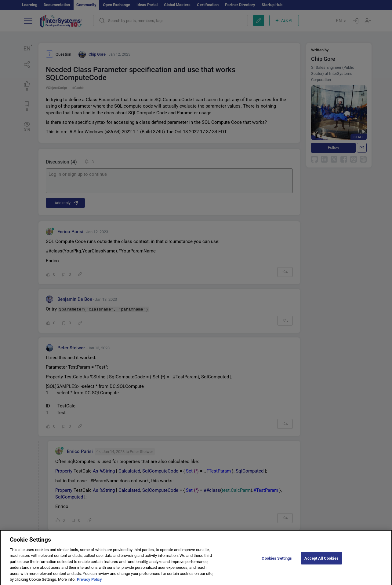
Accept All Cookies (321, 561)
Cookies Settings (277, 561)
